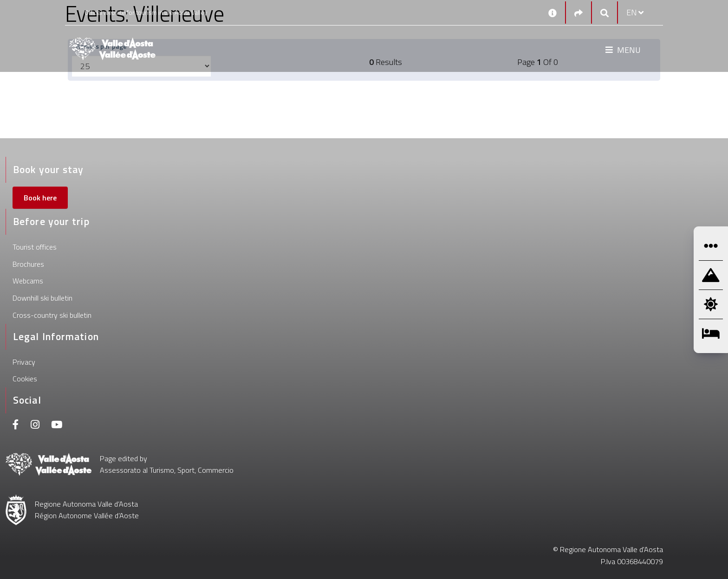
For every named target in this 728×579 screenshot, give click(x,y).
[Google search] (604, 13)
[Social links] (578, 13)
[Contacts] (552, 13)
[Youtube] (57, 426)
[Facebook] (16, 426)
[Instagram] (35, 426)
